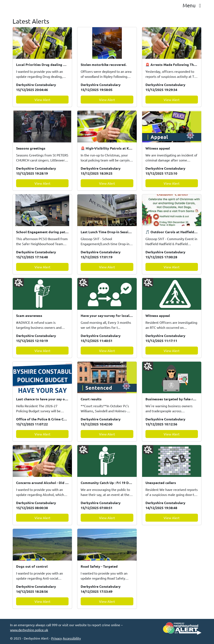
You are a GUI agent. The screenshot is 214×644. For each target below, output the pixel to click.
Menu (193, 5)
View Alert (42, 100)
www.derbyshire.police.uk (29, 630)
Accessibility (72, 638)
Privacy (57, 638)
